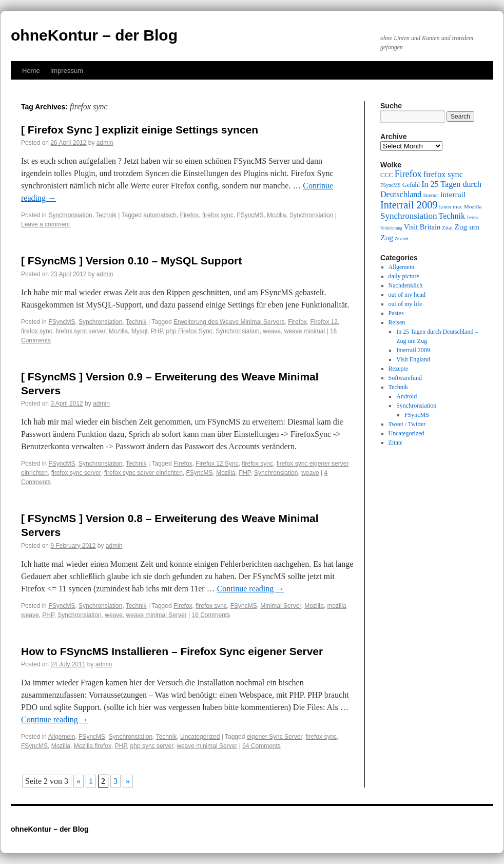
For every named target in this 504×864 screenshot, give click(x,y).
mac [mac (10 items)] (458, 206)
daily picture (404, 276)
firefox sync (218, 215)
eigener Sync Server (275, 737)
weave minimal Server (157, 615)
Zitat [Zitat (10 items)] (447, 227)
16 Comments (211, 615)
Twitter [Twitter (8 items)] (473, 217)
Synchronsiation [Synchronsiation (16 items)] (409, 216)
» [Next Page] (128, 781)
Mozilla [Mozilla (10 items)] (473, 206)
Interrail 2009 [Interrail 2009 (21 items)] (409, 205)
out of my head (407, 295)
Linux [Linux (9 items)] (445, 207)
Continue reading (251, 589)
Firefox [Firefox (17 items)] (408, 174)
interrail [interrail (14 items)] (453, 194)
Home (31, 71)
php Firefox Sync (189, 331)
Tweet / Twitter (407, 424)
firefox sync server (80, 331)
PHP (157, 331)
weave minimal (305, 331)
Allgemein (62, 737)
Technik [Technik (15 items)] (452, 216)
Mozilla (276, 215)
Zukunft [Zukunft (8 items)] (402, 239)
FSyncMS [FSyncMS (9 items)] (391, 185)
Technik (106, 215)
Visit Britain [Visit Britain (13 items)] (422, 227)
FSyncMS (250, 215)
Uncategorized (200, 737)
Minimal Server (280, 606)
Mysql (139, 331)
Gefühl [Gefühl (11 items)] (411, 185)
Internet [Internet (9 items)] (431, 195)
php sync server (152, 746)
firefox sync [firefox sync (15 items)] (443, 174)
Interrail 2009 (413, 350)
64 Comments (261, 746)
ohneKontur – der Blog (94, 35)
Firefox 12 (324, 322)
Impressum (67, 71)
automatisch (160, 215)
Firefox (190, 215)
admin (105, 143)
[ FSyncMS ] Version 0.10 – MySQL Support (131, 261)
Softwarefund (405, 378)
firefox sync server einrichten (143, 473)
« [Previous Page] (79, 781)
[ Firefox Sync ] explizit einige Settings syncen (140, 130)
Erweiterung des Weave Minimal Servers (229, 322)
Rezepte (399, 369)
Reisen (397, 322)
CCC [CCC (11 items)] (387, 175)
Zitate (396, 443)
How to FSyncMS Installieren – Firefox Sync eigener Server (172, 651)
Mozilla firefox (93, 746)
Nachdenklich (406, 285)
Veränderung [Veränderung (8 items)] (391, 228)
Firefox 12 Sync (217, 464)
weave (272, 331)
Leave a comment (45, 224)
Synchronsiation (70, 215)
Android (406, 396)
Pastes (396, 313)
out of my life (405, 304)
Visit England (413, 359)
